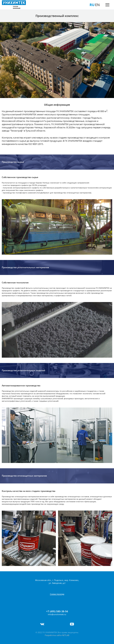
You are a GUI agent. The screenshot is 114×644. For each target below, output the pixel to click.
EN (97, 5)
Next (111, 60)
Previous (3, 60)
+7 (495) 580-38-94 (57, 611)
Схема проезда (57, 594)
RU (92, 5)
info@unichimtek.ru (57, 614)
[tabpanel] (57, 60)
